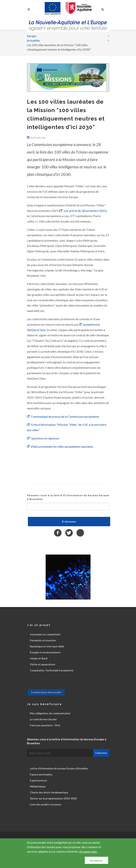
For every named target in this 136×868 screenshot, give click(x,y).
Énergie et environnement (45, 652)
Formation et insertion (43, 640)
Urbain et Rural (39, 658)
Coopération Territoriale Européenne (52, 670)
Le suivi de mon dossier (43, 719)
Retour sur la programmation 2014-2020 (53, 798)
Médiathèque (38, 786)
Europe (32, 36)
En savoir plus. (88, 851)
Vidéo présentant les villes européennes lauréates (62, 446)
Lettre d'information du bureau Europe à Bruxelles (59, 768)
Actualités (33, 40)
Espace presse (38, 780)
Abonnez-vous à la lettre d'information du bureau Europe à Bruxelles (68, 497)
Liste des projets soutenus (46, 804)
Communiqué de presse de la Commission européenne (65, 416)
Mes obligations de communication (50, 713)
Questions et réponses (45, 438)
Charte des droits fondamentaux (49, 792)
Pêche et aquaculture (43, 664)
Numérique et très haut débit (47, 646)
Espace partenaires (41, 774)
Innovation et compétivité (45, 634)
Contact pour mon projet (46, 692)
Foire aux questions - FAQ (45, 725)
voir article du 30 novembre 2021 (85, 211)
